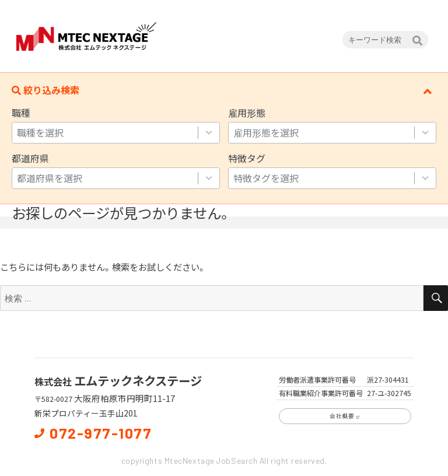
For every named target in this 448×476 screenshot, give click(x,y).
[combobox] (105, 133)
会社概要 (345, 416)
